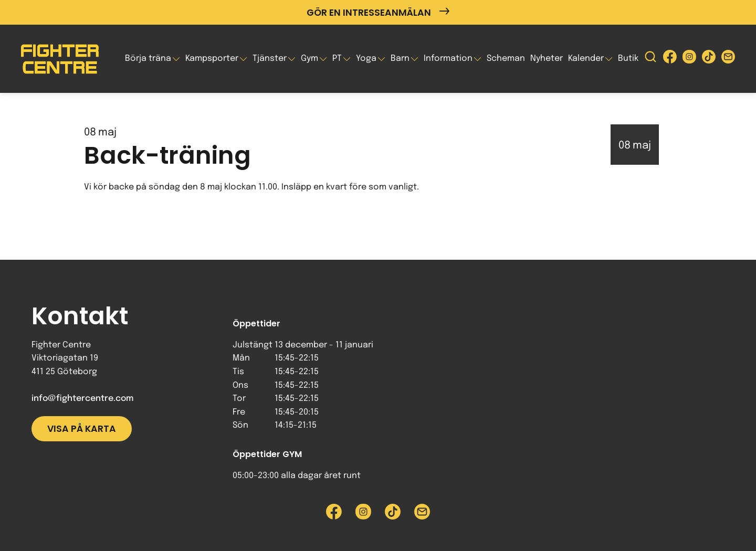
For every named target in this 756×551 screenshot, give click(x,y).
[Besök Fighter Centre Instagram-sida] (689, 59)
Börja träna (148, 59)
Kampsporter (212, 59)
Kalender (586, 59)
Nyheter (547, 59)
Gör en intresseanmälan (378, 12)
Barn (400, 59)
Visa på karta (82, 429)
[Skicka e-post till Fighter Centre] (728, 59)
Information (448, 59)
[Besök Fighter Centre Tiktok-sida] (709, 59)
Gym (309, 59)
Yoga (366, 59)
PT (337, 59)
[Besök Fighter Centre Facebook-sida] (670, 59)
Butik (628, 59)
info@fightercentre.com (82, 399)
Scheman (506, 59)
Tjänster (270, 59)
